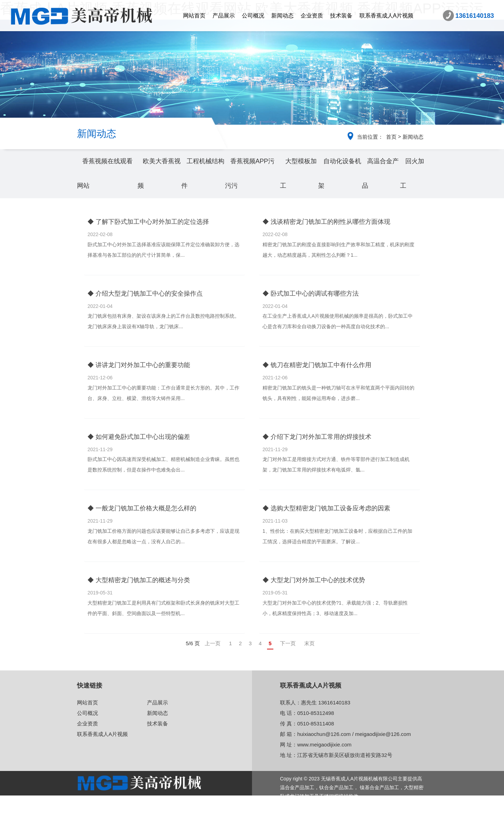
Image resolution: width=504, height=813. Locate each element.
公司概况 (253, 16)
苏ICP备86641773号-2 (304, 805)
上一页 (213, 643)
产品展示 (224, 16)
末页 (309, 643)
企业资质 (312, 16)
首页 (391, 137)
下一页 (288, 643)
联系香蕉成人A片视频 (387, 16)
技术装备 (341, 16)
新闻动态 (282, 16)
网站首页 (194, 16)
